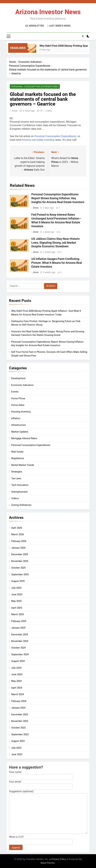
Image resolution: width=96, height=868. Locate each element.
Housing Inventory (21, 412)
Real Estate (17, 452)
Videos (15, 498)
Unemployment (19, 492)
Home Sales (18, 405)
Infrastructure (18, 425)
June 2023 (17, 754)
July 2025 (16, 588)
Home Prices (18, 398)
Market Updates (20, 432)
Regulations (18, 458)
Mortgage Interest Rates (24, 438)
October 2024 (18, 648)
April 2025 (17, 608)
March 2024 (18, 694)
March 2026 (18, 534)
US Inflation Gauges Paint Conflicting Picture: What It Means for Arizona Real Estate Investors (57, 263)
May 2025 (16, 601)
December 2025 (20, 554)
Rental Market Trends (23, 465)
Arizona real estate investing (38, 140)
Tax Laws (16, 478)
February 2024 (19, 701)
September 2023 (20, 734)
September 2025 (20, 574)
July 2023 (16, 748)
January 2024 (18, 708)
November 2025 (20, 561)
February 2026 (19, 541)
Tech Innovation (20, 485)
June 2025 (17, 594)
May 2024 (16, 681)
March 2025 (18, 614)
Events (15, 392)
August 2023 (18, 741)
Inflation (16, 418)
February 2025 (19, 621)
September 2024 (20, 654)
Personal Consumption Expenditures (35, 87)
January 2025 (18, 628)
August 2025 (18, 581)
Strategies (17, 472)
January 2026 (18, 548)
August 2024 (18, 661)
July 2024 (16, 668)
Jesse (15, 111)
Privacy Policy (59, 859)
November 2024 (20, 641)
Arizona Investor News (48, 12)
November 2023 (20, 721)
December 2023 (20, 714)
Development (18, 378)
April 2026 (17, 528)
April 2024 (17, 688)
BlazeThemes (48, 863)
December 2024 (20, 635)
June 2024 (17, 674)
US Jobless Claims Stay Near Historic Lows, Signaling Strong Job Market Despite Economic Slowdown (56, 243)
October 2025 (18, 568)
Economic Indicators (22, 385)
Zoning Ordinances (21, 505)
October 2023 (18, 728)
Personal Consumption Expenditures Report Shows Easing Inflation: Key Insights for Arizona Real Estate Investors (58, 198)
